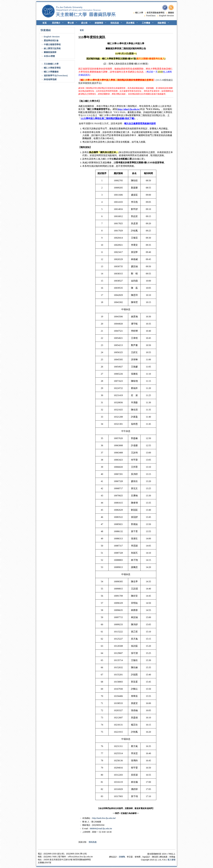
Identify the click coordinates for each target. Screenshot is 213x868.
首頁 (45, 23)
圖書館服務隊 (50, 52)
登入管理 (171, 860)
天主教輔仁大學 (51, 64)
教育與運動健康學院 (156, 13)
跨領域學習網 (50, 79)
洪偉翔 (122, 857)
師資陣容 (99, 23)
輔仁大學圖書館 (51, 72)
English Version (166, 16)
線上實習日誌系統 (52, 48)
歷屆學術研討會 (51, 41)
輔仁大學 (139, 13)
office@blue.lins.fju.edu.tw (80, 857)
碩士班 (85, 23)
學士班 (71, 23)
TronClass (151, 16)
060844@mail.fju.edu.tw (101, 829)
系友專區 (131, 23)
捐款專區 (162, 23)
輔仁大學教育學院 (52, 68)
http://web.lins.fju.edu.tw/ (104, 818)
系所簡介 (57, 23)
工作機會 (146, 23)
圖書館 (171, 13)
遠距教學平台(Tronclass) (56, 75)
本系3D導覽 (49, 56)
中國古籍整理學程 (52, 44)
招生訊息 (115, 23)
